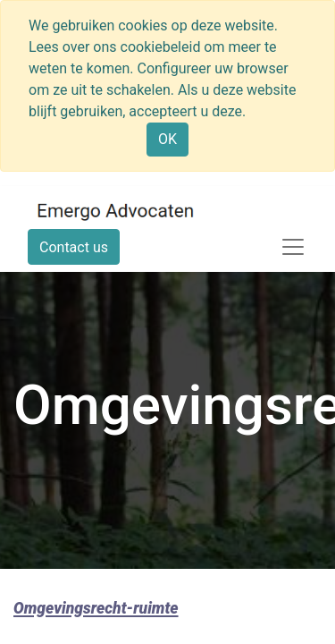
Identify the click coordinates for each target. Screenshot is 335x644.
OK (167, 139)
